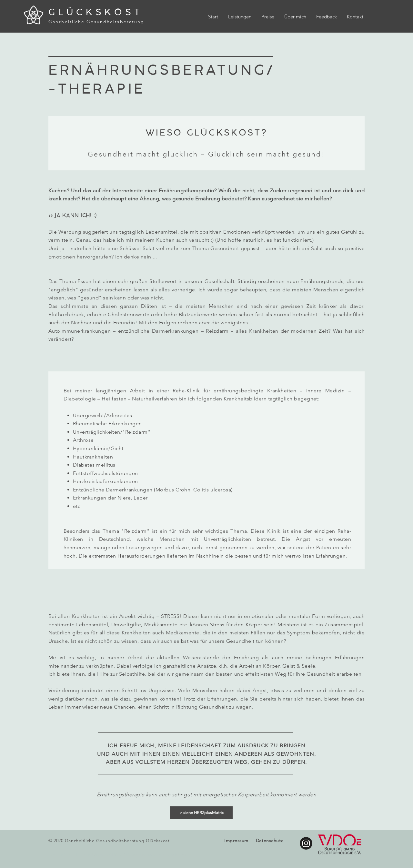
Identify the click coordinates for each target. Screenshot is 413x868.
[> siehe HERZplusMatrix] (201, 813)
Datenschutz (269, 841)
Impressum (236, 841)
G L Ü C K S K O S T (94, 12)
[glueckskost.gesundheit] (306, 843)
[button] (240, 17)
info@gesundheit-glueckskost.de (160, 855)
